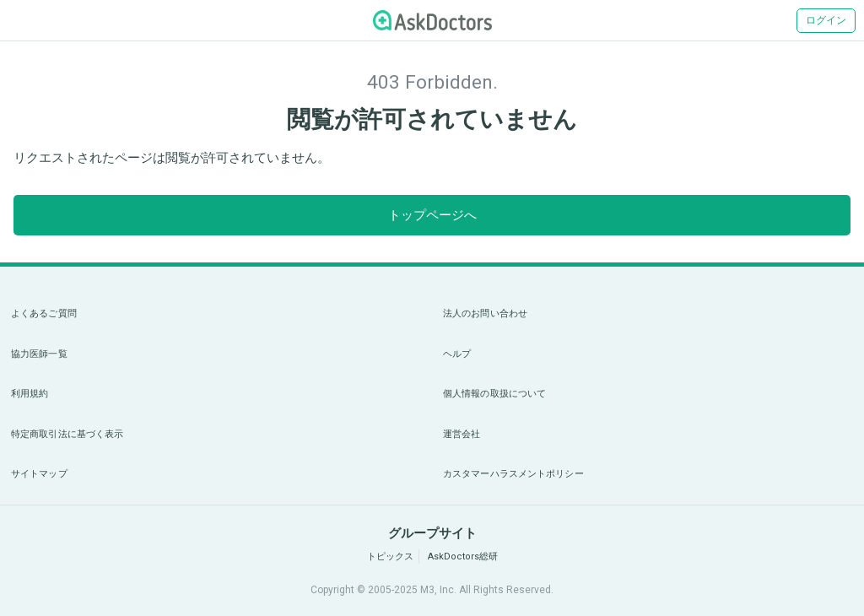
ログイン (826, 20)
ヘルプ (457, 354)
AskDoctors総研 (463, 557)
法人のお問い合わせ (485, 313)
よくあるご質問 (44, 313)
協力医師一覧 (39, 354)
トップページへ (432, 215)
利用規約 (30, 394)
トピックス (390, 557)
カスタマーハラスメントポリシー (513, 474)
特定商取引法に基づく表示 (67, 434)
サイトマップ (39, 474)
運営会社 (462, 434)
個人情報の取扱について (494, 394)
